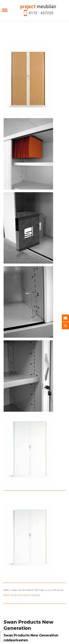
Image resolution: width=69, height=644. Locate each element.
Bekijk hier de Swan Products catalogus (22, 595)
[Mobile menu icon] (5, 10)
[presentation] (7, 636)
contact (48, 590)
